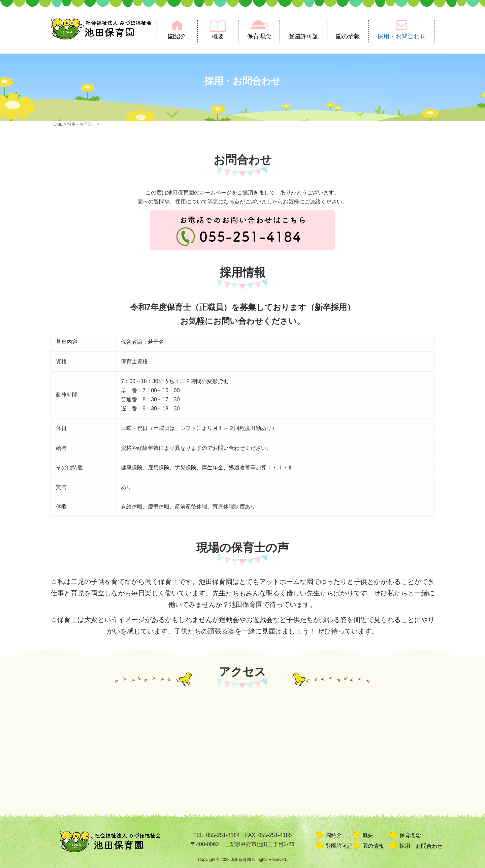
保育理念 (259, 36)
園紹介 (177, 36)
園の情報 (348, 36)
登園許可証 (303, 36)
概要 (218, 36)
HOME (57, 124)
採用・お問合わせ (401, 36)
